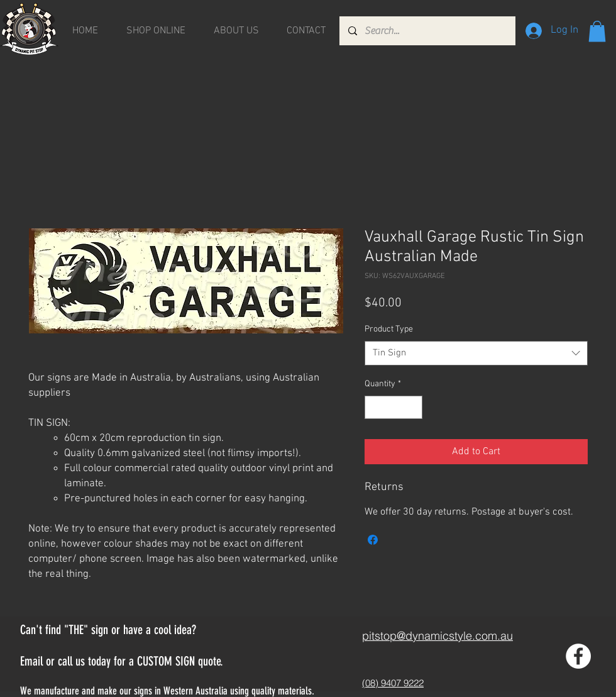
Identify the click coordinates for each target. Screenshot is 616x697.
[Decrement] (374, 407)
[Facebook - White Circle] (578, 656)
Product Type (389, 329)
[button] (597, 31)
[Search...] (427, 31)
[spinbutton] (393, 407)
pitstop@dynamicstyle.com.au (437, 636)
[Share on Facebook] (373, 540)
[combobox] (476, 353)
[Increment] (413, 407)
